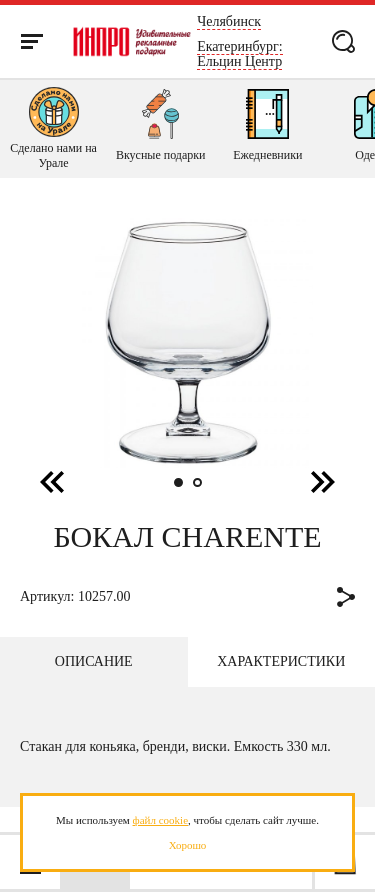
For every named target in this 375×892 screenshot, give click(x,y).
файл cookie (160, 820)
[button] (323, 481)
